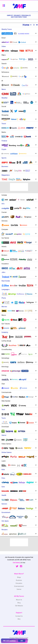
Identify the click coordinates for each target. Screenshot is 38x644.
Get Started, (17, 563)
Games (19, 589)
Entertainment (19, 586)
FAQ (19, 619)
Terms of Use (24, 638)
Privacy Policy (14, 638)
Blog (19, 603)
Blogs (19, 577)
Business (19, 580)
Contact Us (19, 616)
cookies (13, 641)
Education (19, 583)
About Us (19, 600)
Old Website (19, 606)
